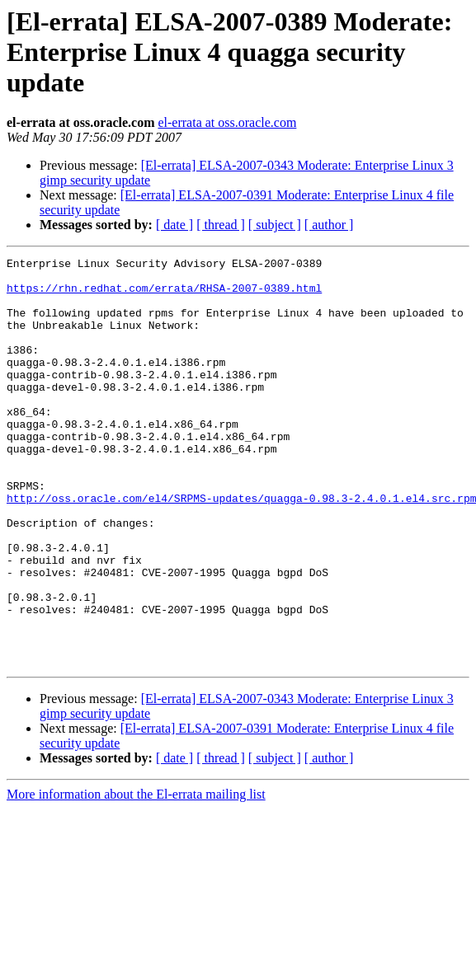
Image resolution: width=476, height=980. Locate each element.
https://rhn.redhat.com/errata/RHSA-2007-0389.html (164, 295)
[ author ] (329, 225)
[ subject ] (275, 225)
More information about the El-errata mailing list (136, 876)
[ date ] (174, 225)
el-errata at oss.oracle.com (227, 122)
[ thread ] (221, 225)
